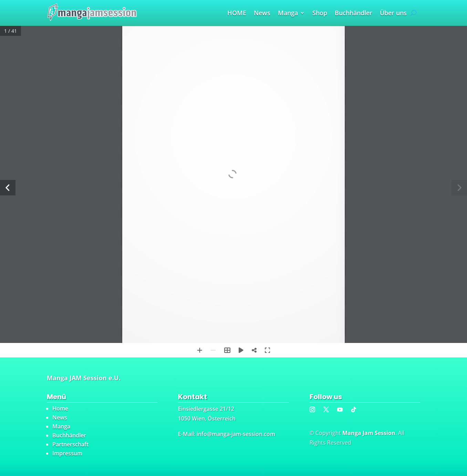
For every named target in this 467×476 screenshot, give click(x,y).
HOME (237, 14)
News (262, 14)
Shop (320, 14)
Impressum (67, 453)
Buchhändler (354, 14)
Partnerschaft (70, 444)
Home (60, 408)
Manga (288, 14)
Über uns (393, 14)
